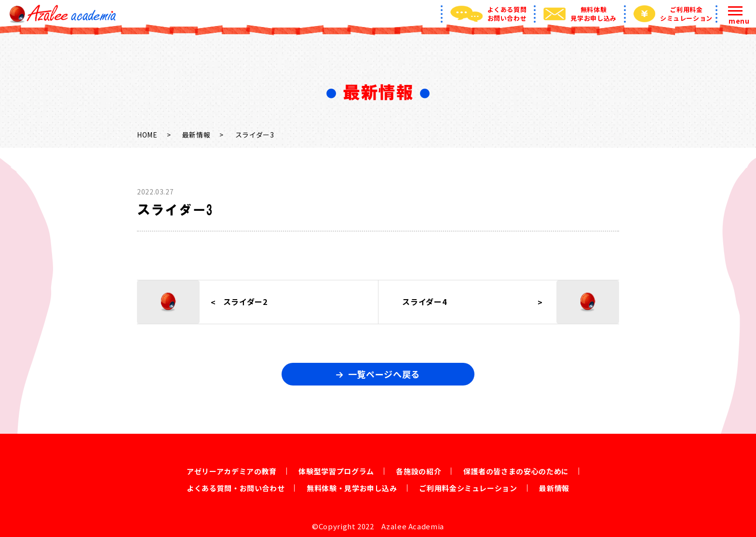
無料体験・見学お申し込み (352, 488)
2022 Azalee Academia (401, 526)
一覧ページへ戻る (384, 374)
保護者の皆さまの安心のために (516, 471)
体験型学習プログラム (336, 471)
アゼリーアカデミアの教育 (232, 471)
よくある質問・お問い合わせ (236, 488)
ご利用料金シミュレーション (468, 488)
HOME (147, 135)
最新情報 (196, 135)
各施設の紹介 (418, 471)
